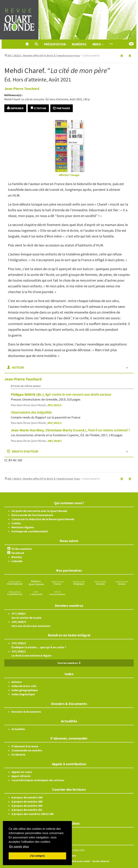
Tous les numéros (69, 663)
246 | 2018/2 (54, 441)
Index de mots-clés (24, 686)
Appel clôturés (21, 776)
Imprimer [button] (15, 108)
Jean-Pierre (22, 89)
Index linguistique (23, 694)
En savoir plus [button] (19, 847)
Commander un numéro (27, 750)
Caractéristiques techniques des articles (38, 780)
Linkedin (17, 561)
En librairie (18, 754)
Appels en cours (22, 772)
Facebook (18, 553)
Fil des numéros (22, 549)
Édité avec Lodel (80, 861)
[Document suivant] (130, 56)
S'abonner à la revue (25, 746)
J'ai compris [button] (37, 856)
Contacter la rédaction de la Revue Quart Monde (43, 519)
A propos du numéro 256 (27, 806)
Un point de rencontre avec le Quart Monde (39, 511)
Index (98, 44)
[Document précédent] (122, 56)
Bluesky (17, 557)
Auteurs (17, 682)
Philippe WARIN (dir (61, 394)
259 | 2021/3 (54, 405)
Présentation (55, 44)
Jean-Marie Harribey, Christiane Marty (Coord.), (70, 430)
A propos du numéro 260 (27, 797)
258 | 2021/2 (54, 423)
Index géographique (25, 690)
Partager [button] (62, 108)
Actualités (18, 729)
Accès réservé (101, 861)
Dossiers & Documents (26, 712)
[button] (36, 44)
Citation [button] (38, 108)
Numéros (79, 44)
